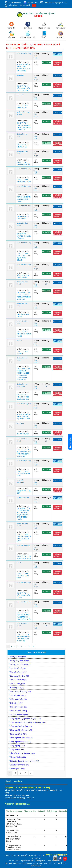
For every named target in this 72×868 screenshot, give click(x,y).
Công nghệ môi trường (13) (21, 726)
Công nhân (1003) (17, 749)
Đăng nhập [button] (11, 5)
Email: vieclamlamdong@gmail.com (22, 863)
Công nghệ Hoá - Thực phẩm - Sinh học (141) (28, 722)
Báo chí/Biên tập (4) (18, 668)
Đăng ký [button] (25, 5)
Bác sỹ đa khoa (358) (18, 657)
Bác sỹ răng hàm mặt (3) (20, 660)
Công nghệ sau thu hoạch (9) (22, 738)
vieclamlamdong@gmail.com (56, 2)
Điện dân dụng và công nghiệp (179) (24, 761)
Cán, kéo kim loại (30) (19, 695)
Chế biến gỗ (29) (17, 703)
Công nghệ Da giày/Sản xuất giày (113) (25, 718)
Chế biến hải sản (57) (18, 707)
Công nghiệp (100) (17, 745)
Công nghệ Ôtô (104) (18, 734)
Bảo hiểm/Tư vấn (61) (18, 672)
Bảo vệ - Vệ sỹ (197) (18, 684)
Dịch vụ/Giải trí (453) (18, 757)
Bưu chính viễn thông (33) (20, 691)
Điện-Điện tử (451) (17, 769)
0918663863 (32, 2)
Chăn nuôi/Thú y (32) (18, 699)
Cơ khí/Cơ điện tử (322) (19, 715)
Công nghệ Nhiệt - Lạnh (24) (21, 730)
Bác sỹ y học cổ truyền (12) (21, 664)
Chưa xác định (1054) (18, 711)
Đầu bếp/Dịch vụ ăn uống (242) (22, 753)
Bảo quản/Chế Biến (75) (19, 676)
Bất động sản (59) (17, 688)
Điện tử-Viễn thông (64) (19, 765)
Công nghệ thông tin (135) (20, 742)
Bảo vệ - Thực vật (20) (19, 680)
